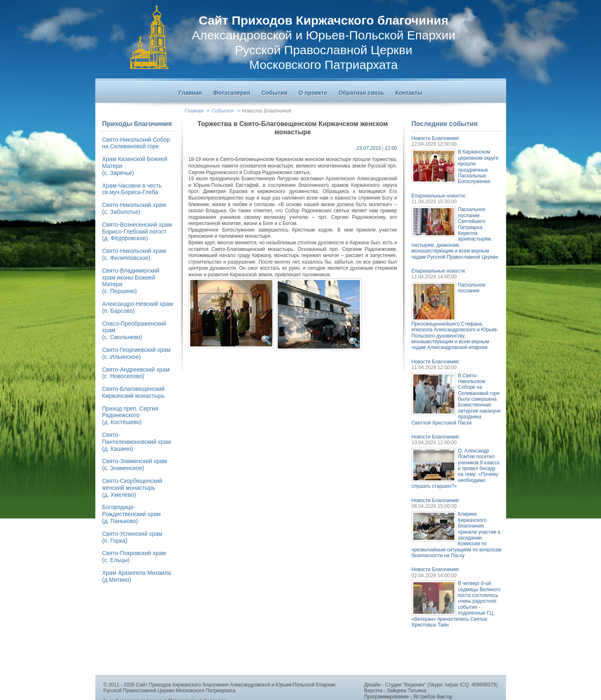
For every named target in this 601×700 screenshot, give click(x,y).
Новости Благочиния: (436, 138)
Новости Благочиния (266, 111)
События (223, 111)
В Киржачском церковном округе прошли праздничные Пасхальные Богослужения (478, 167)
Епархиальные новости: (439, 196)
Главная (194, 111)
